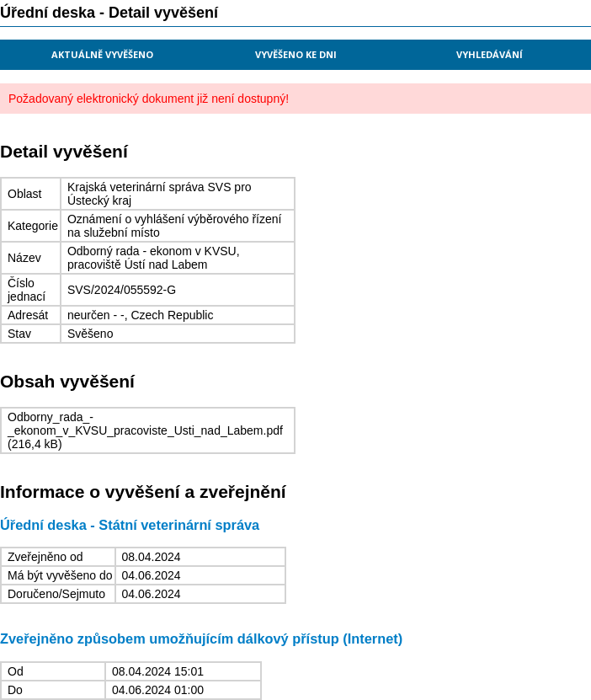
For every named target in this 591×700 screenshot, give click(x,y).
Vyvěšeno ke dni (296, 54)
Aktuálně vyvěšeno (102, 54)
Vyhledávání (490, 54)
